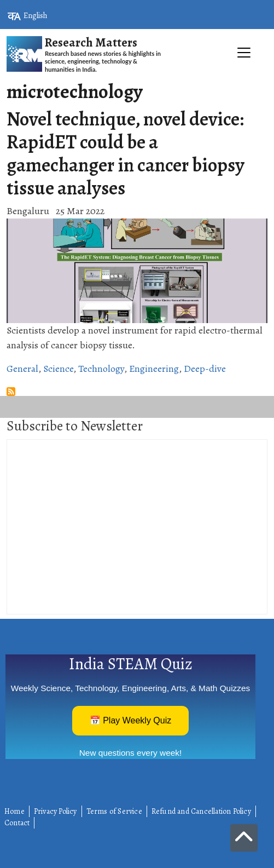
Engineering (154, 369)
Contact (17, 823)
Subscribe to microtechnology (11, 392)
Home (14, 811)
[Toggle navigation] (137, 77)
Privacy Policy (56, 811)
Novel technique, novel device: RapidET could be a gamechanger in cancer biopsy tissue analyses (126, 153)
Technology (101, 369)
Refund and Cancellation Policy (201, 811)
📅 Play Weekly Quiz (131, 720)
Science (58, 369)
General (22, 369)
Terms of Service (114, 811)
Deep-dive (205, 369)
